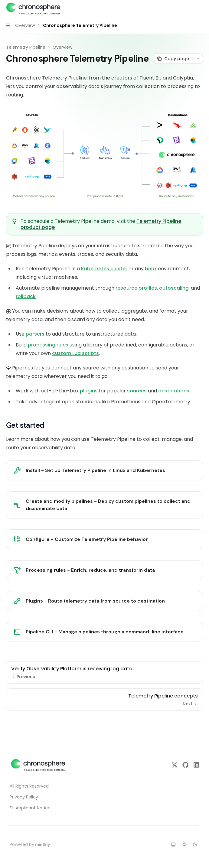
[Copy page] (173, 59)
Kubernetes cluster (104, 269)
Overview (62, 47)
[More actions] (201, 8)
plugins (89, 391)
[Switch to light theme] (184, 844)
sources (137, 391)
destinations (174, 391)
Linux (151, 269)
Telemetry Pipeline (26, 47)
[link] (104, 470)
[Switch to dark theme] (195, 844)
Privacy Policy (24, 797)
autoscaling (174, 288)
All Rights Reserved (29, 786)
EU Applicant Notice (30, 808)
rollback (26, 296)
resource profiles (136, 288)
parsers (35, 334)
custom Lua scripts (75, 353)
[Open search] (190, 8)
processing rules (48, 345)
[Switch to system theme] (173, 844)
